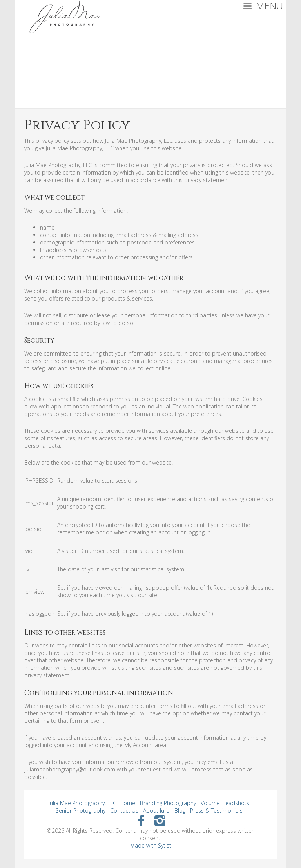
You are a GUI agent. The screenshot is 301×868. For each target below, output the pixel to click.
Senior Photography (81, 811)
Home (127, 803)
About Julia (156, 811)
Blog (180, 811)
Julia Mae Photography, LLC (83, 803)
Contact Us (124, 811)
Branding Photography (168, 803)
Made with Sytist (151, 845)
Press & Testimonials (216, 811)
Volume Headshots (225, 803)
